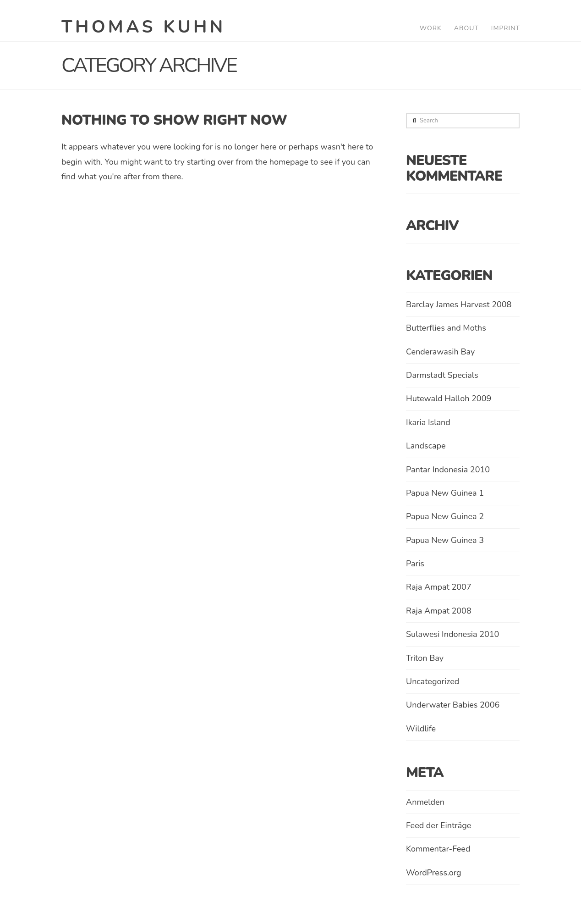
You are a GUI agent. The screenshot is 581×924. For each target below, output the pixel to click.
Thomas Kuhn (144, 27)
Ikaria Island (428, 422)
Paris (415, 564)
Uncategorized (433, 681)
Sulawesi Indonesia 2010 (452, 634)
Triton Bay (425, 658)
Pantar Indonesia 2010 (448, 470)
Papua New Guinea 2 (445, 516)
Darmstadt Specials (442, 375)
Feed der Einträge (438, 825)
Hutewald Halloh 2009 (449, 398)
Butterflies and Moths (446, 328)
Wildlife (421, 729)
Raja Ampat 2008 (439, 611)
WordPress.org (434, 873)
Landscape (426, 446)
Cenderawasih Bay (440, 352)
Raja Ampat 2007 (439, 587)
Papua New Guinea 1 (445, 493)
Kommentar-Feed (438, 849)
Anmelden (425, 802)
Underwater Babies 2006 (453, 705)
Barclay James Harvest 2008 (459, 304)
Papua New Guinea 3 (445, 540)
